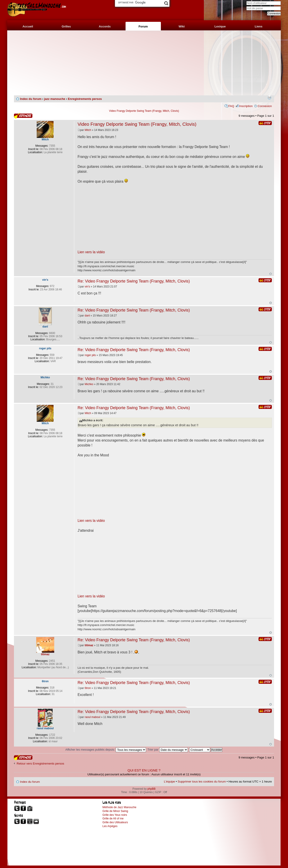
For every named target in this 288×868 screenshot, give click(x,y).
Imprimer (269, 97)
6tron (88, 688)
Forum (143, 26)
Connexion (265, 106)
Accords (105, 26)
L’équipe (170, 782)
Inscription (246, 106)
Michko (89, 384)
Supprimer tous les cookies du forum (202, 782)
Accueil (28, 26)
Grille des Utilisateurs (115, 822)
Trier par (168, 750)
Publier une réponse (23, 116)
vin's (87, 287)
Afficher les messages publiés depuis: (106, 750)
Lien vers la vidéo (91, 252)
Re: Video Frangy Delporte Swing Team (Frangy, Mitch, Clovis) (134, 281)
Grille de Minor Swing (115, 811)
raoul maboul (92, 717)
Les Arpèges (110, 826)
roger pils (90, 355)
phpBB (151, 789)
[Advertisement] (144, 63)
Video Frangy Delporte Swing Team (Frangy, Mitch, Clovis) (144, 111)
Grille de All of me (113, 819)
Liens (259, 26)
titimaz (89, 645)
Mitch (88, 130)
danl (87, 316)
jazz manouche (55, 99)
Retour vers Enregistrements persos (40, 764)
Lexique (220, 26)
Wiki (182, 26)
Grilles (66, 26)
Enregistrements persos (85, 99)
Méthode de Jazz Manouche (119, 807)
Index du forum (31, 99)
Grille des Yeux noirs (115, 815)
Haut (271, 274)
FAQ (231, 106)
